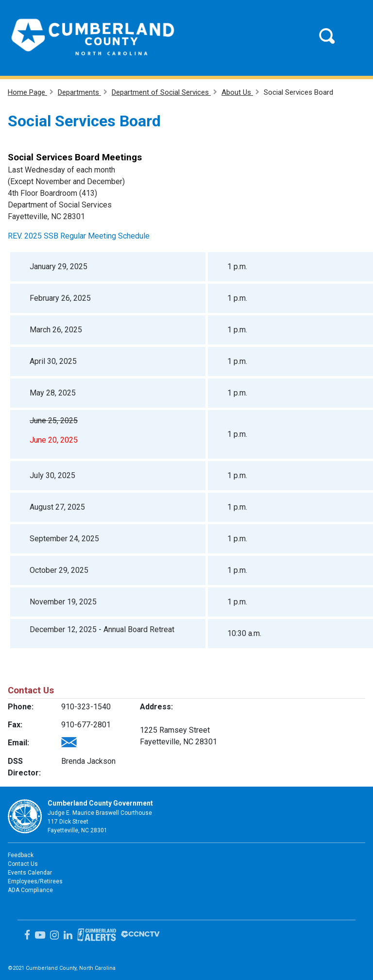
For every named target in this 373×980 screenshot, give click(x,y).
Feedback (21, 855)
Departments (79, 92)
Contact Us (23, 864)
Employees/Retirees (35, 881)
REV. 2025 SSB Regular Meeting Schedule (79, 236)
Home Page (27, 92)
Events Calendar (30, 873)
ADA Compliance (30, 890)
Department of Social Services (161, 92)
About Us (237, 92)
